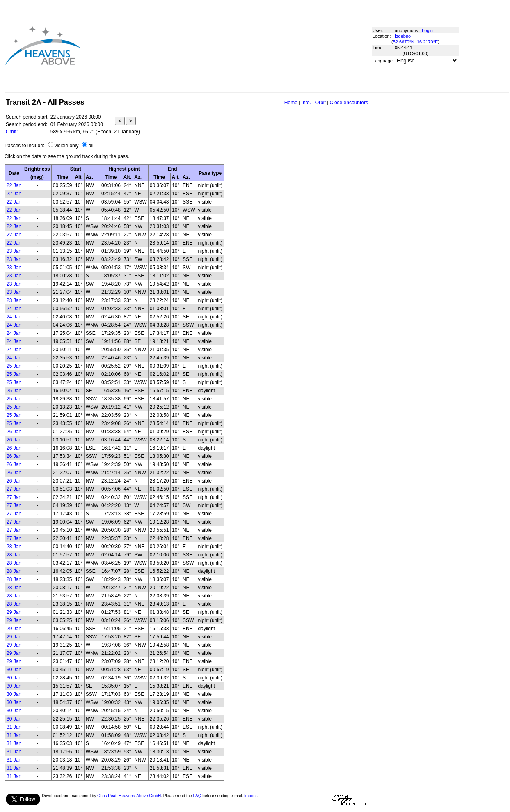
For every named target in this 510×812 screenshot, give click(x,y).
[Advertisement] (221, 46)
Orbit (320, 103)
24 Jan (14, 309)
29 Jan (14, 612)
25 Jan (14, 366)
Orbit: (12, 132)
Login (427, 30)
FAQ (197, 796)
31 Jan (14, 727)
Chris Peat (107, 796)
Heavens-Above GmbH (140, 796)
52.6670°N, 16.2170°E (416, 42)
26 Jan (14, 432)
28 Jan (14, 547)
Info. (306, 103)
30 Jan (14, 670)
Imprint (250, 796)
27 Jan (14, 489)
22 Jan (14, 185)
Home (291, 103)
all (91, 146)
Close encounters (349, 103)
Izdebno (403, 36)
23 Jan (14, 251)
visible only (67, 146)
